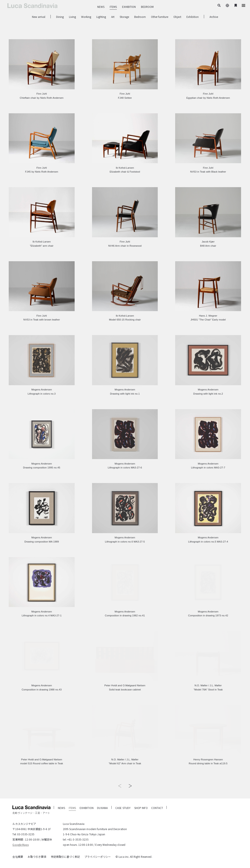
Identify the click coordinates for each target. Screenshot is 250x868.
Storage (124, 17)
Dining (60, 17)
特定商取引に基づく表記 (65, 857)
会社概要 (18, 857)
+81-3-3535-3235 (78, 839)
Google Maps (20, 845)
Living (72, 17)
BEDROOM (147, 7)
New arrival (39, 17)
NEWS (101, 7)
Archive (214, 17)
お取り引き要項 (37, 857)
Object (177, 17)
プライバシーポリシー (98, 857)
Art (113, 17)
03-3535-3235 (26, 834)
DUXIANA (102, 808)
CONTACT (157, 808)
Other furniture (160, 17)
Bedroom (140, 17)
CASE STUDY (123, 808)
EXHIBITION (129, 7)
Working (86, 17)
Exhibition (193, 17)
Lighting (101, 17)
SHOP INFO (141, 808)
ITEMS (113, 7)
